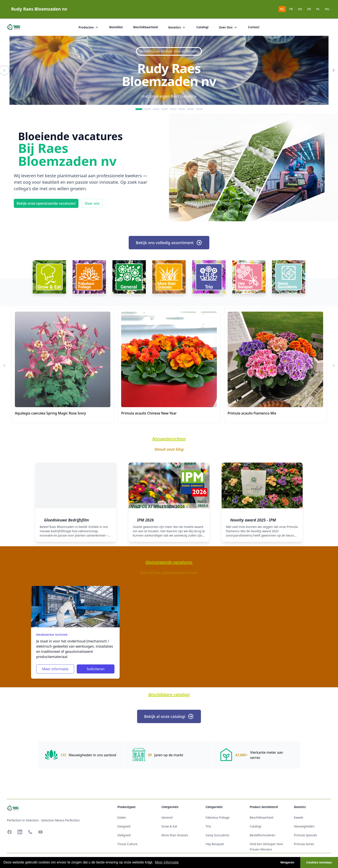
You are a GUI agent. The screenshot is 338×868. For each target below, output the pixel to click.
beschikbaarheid (146, 27)
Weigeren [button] (287, 862)
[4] (165, 109)
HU (327, 9)
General (167, 817)
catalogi (202, 27)
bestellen (116, 27)
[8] (199, 109)
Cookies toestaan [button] (319, 862)
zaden (122, 817)
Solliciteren (96, 669)
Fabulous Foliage (218, 817)
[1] (139, 109)
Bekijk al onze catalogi (169, 716)
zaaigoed (124, 826)
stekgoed (124, 835)
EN (300, 9)
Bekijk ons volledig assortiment (169, 243)
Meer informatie (55, 669)
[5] (173, 109)
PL (318, 9)
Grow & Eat (169, 826)
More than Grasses (175, 835)
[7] (191, 109)
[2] (147, 109)
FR (291, 9)
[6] (182, 109)
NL (282, 9)
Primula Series (304, 844)
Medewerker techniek (52, 635)
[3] (156, 109)
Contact (254, 27)
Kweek (298, 817)
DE (309, 9)
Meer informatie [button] (167, 862)
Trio (208, 826)
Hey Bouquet (215, 844)
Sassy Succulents (218, 835)
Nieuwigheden (304, 826)
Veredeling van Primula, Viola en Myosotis (169, 51)
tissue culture (127, 844)
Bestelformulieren (262, 835)
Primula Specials (305, 835)
